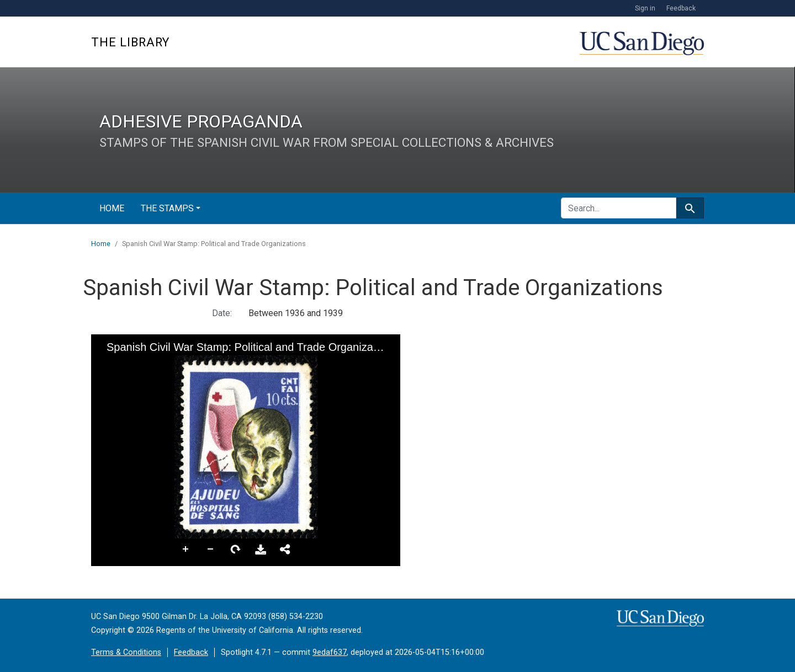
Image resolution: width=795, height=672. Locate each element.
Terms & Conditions (126, 652)
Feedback (681, 8)
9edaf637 (330, 652)
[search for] (619, 208)
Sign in (645, 8)
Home (112, 208)
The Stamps (167, 208)
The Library (130, 42)
